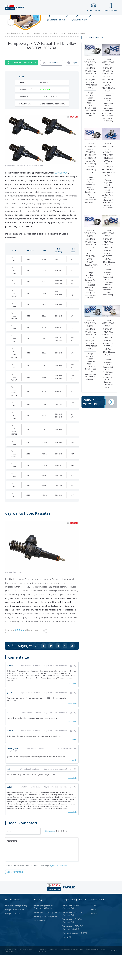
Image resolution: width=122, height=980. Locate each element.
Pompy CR (67, 962)
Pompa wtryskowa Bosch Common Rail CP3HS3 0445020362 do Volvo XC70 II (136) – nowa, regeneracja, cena (90, 183)
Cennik (81, 17)
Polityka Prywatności (14, 934)
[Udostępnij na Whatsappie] (65, 671)
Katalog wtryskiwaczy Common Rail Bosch (43, 932)
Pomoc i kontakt (93, 7)
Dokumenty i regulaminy (16, 930)
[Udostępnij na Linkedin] (58, 671)
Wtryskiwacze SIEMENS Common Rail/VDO (73, 953)
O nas (94, 930)
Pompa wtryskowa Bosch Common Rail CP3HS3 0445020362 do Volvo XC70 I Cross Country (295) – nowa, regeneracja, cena (90, 274)
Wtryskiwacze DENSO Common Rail (72, 946)
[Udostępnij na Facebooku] (44, 671)
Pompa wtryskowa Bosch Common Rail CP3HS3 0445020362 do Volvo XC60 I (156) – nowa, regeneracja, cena (90, 360)
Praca (66, 17)
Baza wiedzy (39, 945)
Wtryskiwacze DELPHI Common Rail (72, 939)
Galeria (51, 17)
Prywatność (54, 890)
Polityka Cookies (13, 938)
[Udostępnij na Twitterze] (51, 671)
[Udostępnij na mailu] (72, 671)
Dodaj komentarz (15, 897)
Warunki (64, 890)
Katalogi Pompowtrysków (45, 941)
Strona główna (31, 17)
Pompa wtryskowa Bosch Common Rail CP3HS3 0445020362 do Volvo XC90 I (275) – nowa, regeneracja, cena (90, 99)
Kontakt (97, 17)
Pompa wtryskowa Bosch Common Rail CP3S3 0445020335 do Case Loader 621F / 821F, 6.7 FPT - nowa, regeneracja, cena (108, 362)
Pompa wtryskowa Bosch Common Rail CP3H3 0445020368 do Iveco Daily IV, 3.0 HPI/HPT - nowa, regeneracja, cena (108, 100)
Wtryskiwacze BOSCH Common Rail (72, 932)
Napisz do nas (76, 88)
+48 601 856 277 (110, 7)
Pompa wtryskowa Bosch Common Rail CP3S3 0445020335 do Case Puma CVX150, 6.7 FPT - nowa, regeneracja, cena (108, 184)
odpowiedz (72, 709)
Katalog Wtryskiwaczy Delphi (47, 937)
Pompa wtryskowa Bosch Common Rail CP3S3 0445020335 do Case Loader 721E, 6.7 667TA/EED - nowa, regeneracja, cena (108, 272)
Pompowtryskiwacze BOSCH (75, 958)
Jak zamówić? (52, 88)
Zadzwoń (22, 88)
